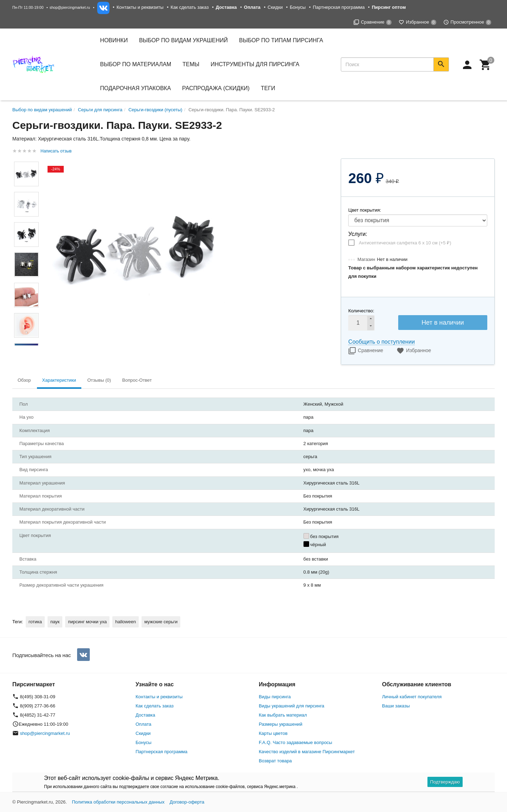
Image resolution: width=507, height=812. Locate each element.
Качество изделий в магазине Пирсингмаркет (307, 752)
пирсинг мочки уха (87, 622)
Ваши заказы (396, 706)
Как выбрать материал (283, 715)
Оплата (143, 724)
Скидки (275, 7)
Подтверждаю (445, 782)
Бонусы (298, 7)
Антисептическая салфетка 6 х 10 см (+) (405, 243)
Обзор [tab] (24, 380)
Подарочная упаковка (135, 88)
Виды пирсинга (275, 697)
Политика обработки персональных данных (118, 802)
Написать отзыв (56, 151)
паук (55, 622)
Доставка (145, 715)
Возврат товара (275, 761)
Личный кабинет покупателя (412, 697)
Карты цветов (273, 733)
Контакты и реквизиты (140, 7)
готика (35, 622)
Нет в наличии (443, 323)
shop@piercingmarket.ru (70, 7)
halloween (126, 622)
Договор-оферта (187, 802)
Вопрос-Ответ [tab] (137, 380)
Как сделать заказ (190, 7)
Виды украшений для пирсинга (292, 706)
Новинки (114, 40)
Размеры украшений (281, 724)
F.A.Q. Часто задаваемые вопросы (295, 742)
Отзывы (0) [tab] (99, 380)
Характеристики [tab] (59, 380)
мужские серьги (161, 622)
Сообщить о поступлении (381, 342)
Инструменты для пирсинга (255, 64)
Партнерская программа (339, 7)
